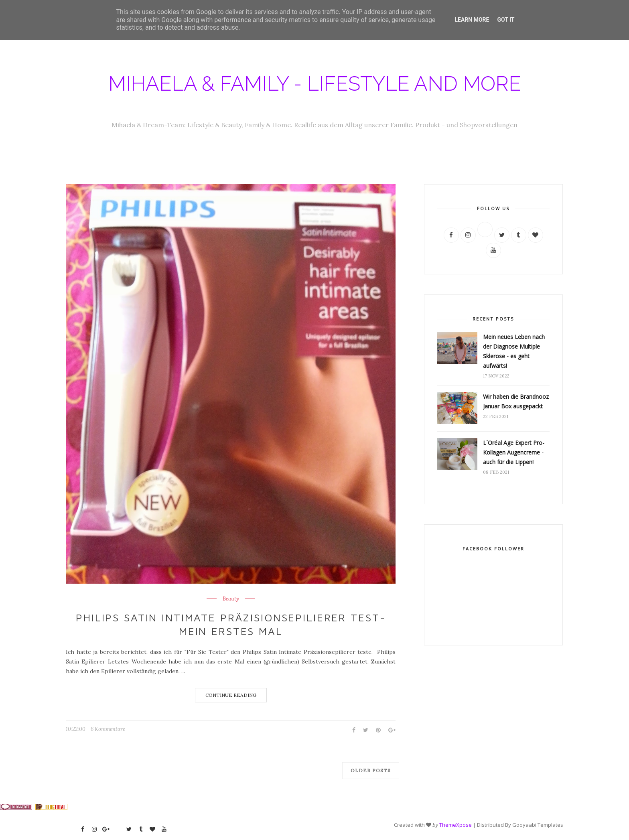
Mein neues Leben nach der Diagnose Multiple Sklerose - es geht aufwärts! (514, 351)
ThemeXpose (456, 825)
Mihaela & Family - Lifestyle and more (315, 84)
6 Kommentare (108, 729)
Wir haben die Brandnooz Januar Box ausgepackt (516, 401)
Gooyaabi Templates (538, 825)
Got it (506, 20)
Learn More (472, 20)
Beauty (231, 599)
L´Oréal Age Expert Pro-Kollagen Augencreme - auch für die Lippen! (514, 452)
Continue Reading (231, 695)
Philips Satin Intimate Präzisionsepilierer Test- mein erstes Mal (231, 624)
